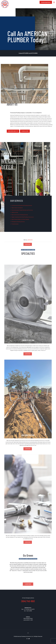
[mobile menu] (54, 2)
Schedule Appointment (46, 2)
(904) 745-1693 (28, 601)
